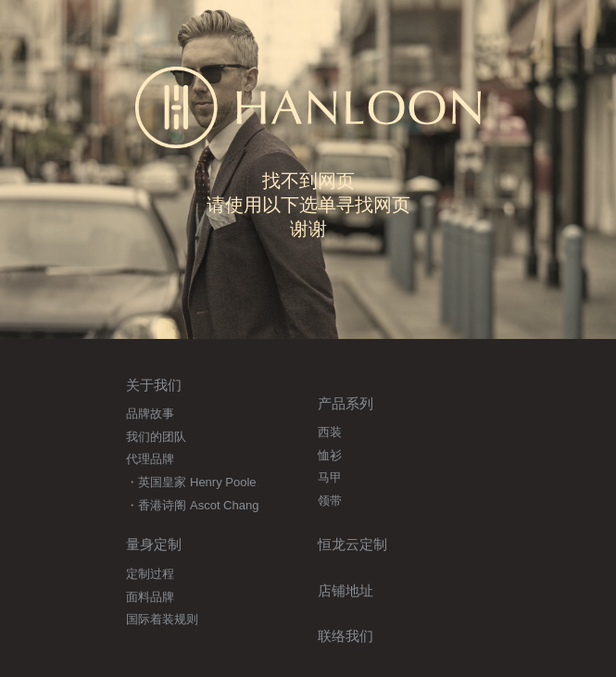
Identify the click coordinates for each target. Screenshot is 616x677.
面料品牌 (150, 597)
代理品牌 (150, 459)
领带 (330, 501)
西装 (330, 432)
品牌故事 (150, 414)
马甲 (330, 477)
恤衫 (330, 455)
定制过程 (150, 574)
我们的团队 (156, 437)
